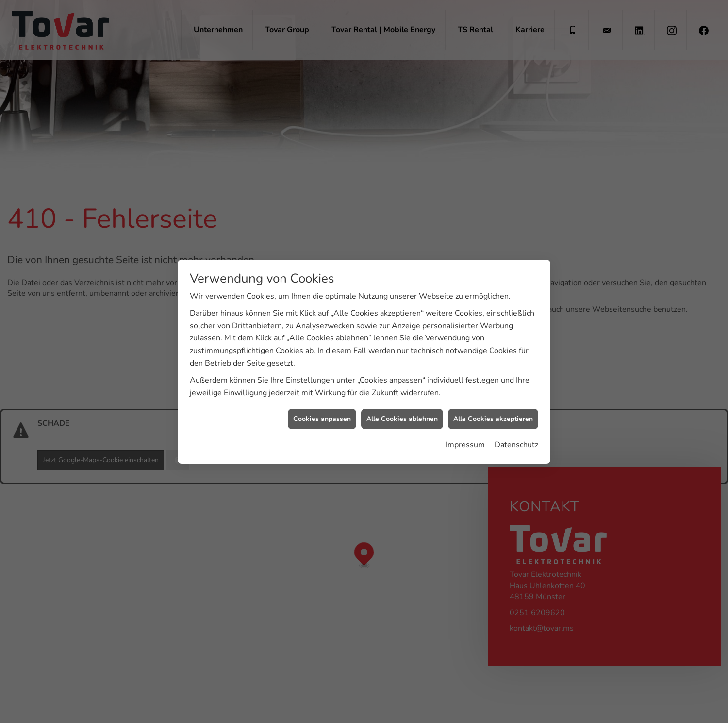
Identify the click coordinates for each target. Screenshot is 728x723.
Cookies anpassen (322, 414)
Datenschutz (516, 440)
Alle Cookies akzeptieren (493, 414)
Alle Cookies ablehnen (402, 414)
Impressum (465, 440)
